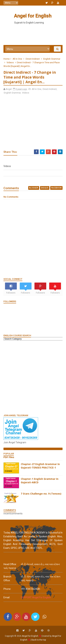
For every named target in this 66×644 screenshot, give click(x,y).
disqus (45, 188)
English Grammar (52, 59)
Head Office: (10, 564)
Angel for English (33, 16)
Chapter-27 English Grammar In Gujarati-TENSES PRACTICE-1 (40, 466)
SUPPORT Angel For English (36, 597)
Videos (10, 62)
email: (7, 597)
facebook (56, 188)
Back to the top (39, 640)
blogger (34, 188)
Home (6, 59)
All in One (17, 59)
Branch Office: (7, 578)
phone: (7, 589)
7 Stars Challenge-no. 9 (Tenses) (41, 494)
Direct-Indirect (33, 59)
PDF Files (9, 457)
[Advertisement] (33, 377)
